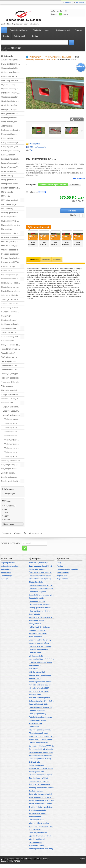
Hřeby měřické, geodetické (12, 125)
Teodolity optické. (8, 356)
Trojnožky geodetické (10, 381)
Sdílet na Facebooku (38, 150)
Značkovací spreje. (9, 480)
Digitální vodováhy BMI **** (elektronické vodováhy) (13, 96)
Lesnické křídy (7, 178)
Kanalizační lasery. (9, 137)
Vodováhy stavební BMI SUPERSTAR (14, 455)
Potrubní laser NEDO (10, 265)
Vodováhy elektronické (11, 463)
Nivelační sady (7, 232)
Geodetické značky (9, 108)
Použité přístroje (8, 269)
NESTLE (7, 524)
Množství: (55, 214)
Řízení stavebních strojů (11, 282)
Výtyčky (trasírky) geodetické (13, 468)
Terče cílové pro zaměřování (13, 360)
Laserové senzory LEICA (12, 166)
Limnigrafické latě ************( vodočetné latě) (13, 187)
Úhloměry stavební (9, 393)
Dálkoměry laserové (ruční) (12, 83)
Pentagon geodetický (10, 257)
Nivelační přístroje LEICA (12, 224)
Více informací (79, 182)
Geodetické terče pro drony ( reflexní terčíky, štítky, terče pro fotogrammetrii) (13, 104)
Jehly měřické (7, 129)
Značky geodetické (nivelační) (13, 484)
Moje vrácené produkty (10, 570)
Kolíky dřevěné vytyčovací (12, 145)
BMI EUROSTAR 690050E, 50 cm (56, 244)
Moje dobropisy (7, 574)
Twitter (19, 540)
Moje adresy (6, 577)
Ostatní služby (20, 39)
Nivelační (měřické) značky (12, 220)
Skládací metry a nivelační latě (13, 306)
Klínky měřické (7, 141)
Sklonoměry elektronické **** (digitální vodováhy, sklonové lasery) (13, 311)
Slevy (59, 567)
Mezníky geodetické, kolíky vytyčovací (13, 216)
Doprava (78, 33)
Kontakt (35, 39)
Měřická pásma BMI (10, 203)
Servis (6, 39)
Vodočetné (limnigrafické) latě (13, 401)
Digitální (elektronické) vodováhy (14, 410)
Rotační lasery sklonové (11, 294)
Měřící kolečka (7, 195)
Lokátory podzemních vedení (13, 191)
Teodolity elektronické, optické (13, 352)
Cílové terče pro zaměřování (13, 79)
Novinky (60, 570)
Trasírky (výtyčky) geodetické (13, 377)
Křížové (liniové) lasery (11, 154)
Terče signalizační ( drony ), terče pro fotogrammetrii (13, 364)
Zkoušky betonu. (8, 476)
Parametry (46, 258)
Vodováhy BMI (7, 406)
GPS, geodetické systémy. (12, 116)
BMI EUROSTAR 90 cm (79, 243)
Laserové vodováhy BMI (11, 174)
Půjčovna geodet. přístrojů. (12, 278)
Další (82, 133)
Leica (6, 517)
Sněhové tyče (7, 319)
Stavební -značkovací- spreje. (13, 335)
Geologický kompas (9, 112)
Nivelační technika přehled (12, 236)
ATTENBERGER (10, 510)
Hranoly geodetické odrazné (13, 121)
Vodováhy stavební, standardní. (14, 418)
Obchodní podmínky (42, 33)
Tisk (31, 153)
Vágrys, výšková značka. (12, 397)
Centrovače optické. (10, 71)
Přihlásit (68, 2)
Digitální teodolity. (9, 88)
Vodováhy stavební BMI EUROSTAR (14, 439)
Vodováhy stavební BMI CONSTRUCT (14, 435)
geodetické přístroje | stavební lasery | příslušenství (15, 19)
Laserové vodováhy (11, 414)
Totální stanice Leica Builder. (13, 373)
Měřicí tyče (6, 199)
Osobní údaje (6, 580)
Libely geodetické (9, 183)
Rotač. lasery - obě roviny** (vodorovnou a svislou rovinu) (13, 286)
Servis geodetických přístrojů (13, 302)
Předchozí (27, 236)
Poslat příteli (35, 147)
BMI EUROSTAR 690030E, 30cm (34, 244)
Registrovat (80, 2)
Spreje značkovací (9, 323)
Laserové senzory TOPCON (13, 170)
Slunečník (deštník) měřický (13, 315)
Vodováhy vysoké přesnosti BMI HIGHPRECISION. (14, 422)
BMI (5, 514)
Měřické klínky (7, 211)
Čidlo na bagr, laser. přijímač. (13, 75)
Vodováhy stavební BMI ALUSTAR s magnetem (14, 430)
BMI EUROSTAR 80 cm (67, 243)
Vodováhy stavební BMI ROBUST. (14, 451)
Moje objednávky (8, 567)
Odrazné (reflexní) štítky (11, 245)
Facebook (7, 540)
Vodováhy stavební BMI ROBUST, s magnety (14, 447)
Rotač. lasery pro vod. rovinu (13, 290)
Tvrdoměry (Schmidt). (10, 385)
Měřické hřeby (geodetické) (13, 207)
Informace (9, 492)
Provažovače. (7, 273)
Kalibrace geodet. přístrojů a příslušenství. (13, 133)
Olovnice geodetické (10, 253)
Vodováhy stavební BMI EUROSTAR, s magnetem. (14, 443)
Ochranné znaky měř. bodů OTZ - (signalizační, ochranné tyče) (13, 240)
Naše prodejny (9, 497)
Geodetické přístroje (19, 33)
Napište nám (62, 580)
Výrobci (8, 506)
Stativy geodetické (9, 331)
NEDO (6, 521)
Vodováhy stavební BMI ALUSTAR (14, 426)
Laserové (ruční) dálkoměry (13, 162)
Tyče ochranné (7, 389)
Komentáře (57, 258)
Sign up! (4, 583)
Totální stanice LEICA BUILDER (13, 368)
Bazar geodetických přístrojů (13, 67)
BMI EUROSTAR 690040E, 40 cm (45, 244)
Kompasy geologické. (10, 149)
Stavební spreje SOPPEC (12, 344)
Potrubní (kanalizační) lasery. (13, 261)
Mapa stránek (37, 540)
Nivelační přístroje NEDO (12, 228)
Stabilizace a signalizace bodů (13, 327)
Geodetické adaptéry (10, 100)
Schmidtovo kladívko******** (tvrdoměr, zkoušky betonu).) (13, 298)
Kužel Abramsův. (8, 158)
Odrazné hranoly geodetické (13, 249)
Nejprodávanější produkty (67, 574)
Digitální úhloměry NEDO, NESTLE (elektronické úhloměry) (13, 92)
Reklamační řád (63, 33)
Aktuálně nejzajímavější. (11, 63)
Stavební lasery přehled (11, 340)
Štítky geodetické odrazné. (12, 348)
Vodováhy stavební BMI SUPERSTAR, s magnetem (14, 459)
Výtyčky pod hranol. (9, 472)
